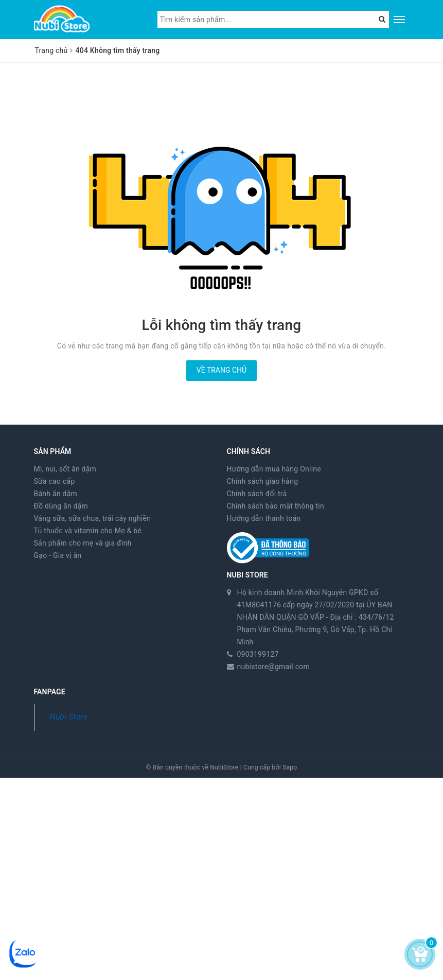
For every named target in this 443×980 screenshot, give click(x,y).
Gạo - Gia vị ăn (58, 555)
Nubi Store (69, 717)
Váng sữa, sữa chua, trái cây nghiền (93, 518)
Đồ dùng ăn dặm (61, 506)
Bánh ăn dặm (56, 494)
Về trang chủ (221, 370)
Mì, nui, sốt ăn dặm (65, 469)
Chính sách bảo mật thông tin (276, 506)
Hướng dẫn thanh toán (264, 518)
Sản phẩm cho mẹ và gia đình (83, 543)
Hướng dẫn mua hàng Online (274, 469)
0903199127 (258, 654)
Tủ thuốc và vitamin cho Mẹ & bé (88, 531)
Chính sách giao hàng (263, 481)
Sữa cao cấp (55, 481)
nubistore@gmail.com (274, 667)
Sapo (290, 767)
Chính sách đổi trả (257, 494)
